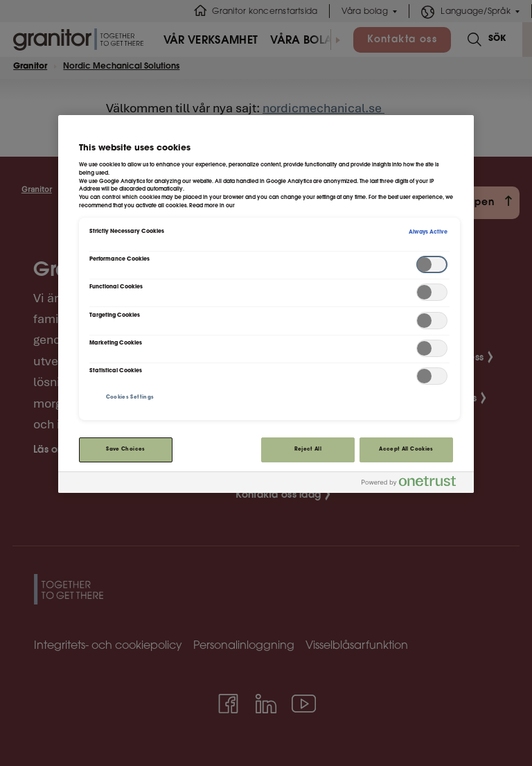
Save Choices (125, 450)
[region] (266, 304)
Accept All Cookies (406, 450)
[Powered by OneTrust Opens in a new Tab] (414, 484)
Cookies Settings (130, 398)
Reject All (308, 450)
